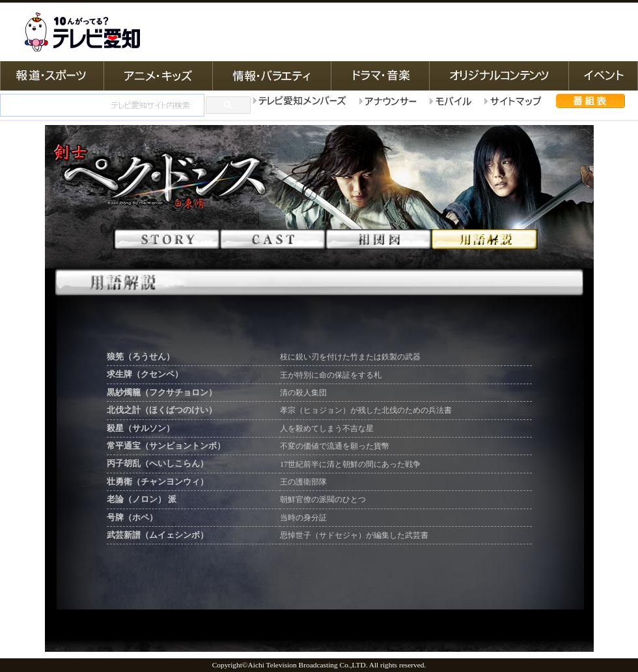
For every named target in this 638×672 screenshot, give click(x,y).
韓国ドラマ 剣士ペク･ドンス (319, 197)
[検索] (101, 105)
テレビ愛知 (82, 32)
